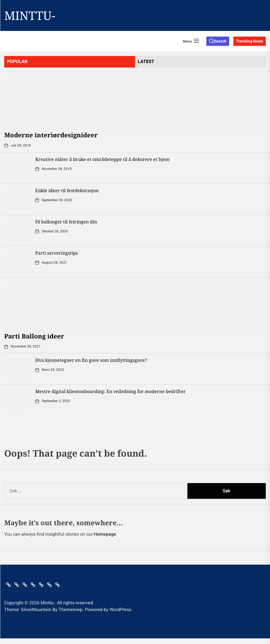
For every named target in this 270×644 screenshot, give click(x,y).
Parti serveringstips (57, 253)
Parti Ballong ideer (34, 336)
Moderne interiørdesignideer (51, 135)
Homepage (105, 534)
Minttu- (30, 15)
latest (146, 62)
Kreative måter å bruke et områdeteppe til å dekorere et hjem (102, 159)
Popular (17, 62)
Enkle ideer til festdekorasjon (67, 190)
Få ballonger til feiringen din (66, 222)
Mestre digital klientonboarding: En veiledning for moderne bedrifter (110, 391)
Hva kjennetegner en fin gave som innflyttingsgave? (91, 360)
